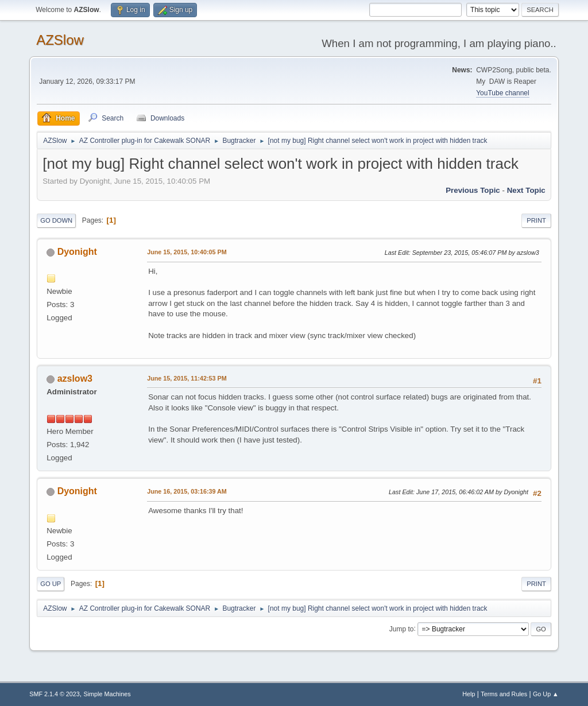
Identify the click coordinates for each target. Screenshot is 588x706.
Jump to (402, 629)
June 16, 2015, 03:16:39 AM (187, 491)
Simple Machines (107, 694)
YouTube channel (502, 93)
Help (469, 694)
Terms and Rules (504, 694)
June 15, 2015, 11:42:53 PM (187, 378)
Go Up (51, 584)
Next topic (526, 190)
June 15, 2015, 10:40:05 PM (187, 252)
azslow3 (75, 379)
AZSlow (60, 40)
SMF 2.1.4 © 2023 (55, 694)
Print (536, 220)
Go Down (56, 220)
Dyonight (77, 252)
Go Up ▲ (546, 694)
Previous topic (473, 190)
